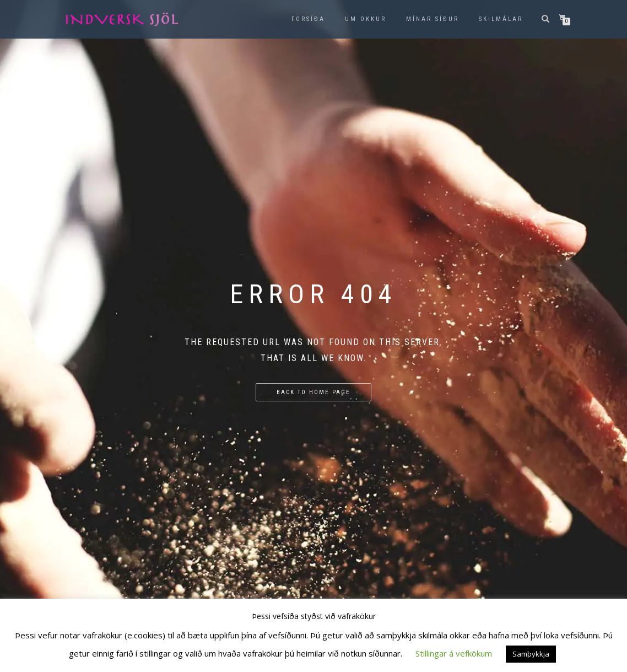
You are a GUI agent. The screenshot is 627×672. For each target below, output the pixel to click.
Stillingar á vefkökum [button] (454, 653)
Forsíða (308, 19)
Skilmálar (501, 19)
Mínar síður (433, 19)
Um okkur (366, 19)
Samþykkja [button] (531, 654)
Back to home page (313, 392)
